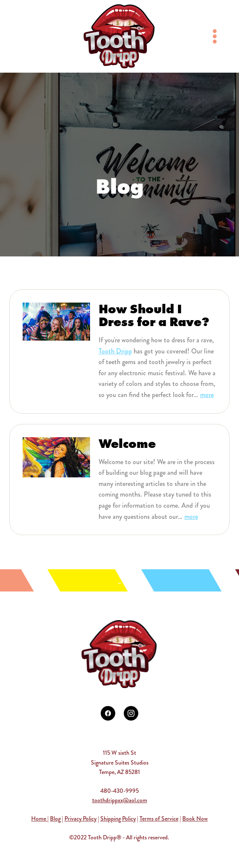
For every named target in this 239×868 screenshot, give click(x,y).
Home (39, 818)
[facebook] (108, 713)
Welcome (127, 443)
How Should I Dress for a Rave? (154, 315)
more (207, 395)
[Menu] (215, 36)
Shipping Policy (118, 818)
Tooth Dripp (115, 351)
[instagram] (131, 713)
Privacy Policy (80, 818)
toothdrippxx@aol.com (120, 800)
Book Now (195, 818)
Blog (55, 818)
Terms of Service (159, 818)
